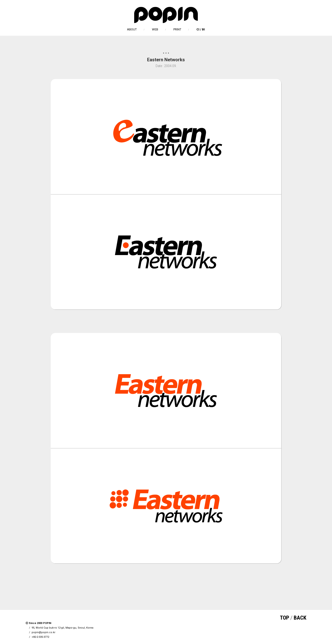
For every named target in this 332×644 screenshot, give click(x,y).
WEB (155, 29)
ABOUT (132, 29)
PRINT (177, 29)
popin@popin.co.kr (43, 632)
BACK (300, 618)
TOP (285, 618)
